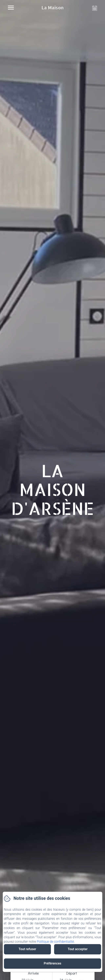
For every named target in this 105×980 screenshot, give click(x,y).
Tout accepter (78, 949)
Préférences (52, 963)
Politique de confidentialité (55, 942)
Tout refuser (27, 949)
